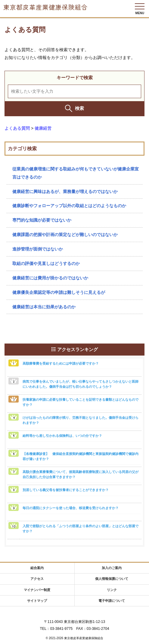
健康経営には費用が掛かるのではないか (50, 278)
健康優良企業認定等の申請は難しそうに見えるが (59, 292)
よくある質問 (17, 128)
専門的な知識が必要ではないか (42, 220)
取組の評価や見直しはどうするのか (46, 263)
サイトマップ (37, 601)
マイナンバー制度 (37, 590)
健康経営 (43, 128)
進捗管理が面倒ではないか (38, 249)
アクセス (37, 579)
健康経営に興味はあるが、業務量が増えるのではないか (65, 191)
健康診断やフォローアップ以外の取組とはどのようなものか (69, 206)
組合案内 (37, 568)
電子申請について (112, 601)
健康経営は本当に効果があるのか (44, 307)
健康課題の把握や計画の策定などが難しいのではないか (65, 235)
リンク (112, 590)
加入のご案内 (112, 568)
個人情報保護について (112, 579)
